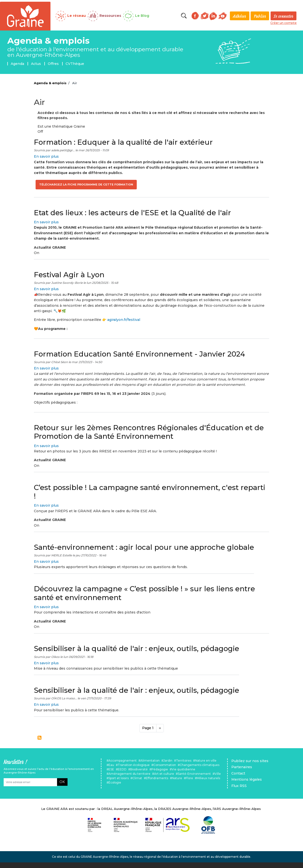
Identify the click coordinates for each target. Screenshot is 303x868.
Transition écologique (134, 765)
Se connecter (284, 16)
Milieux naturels (208, 778)
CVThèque (75, 64)
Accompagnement (123, 761)
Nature (177, 778)
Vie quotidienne (183, 769)
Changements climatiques (200, 765)
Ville (218, 774)
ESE (111, 769)
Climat (137, 778)
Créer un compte (283, 23)
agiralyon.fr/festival (124, 320)
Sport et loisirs (119, 778)
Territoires (184, 761)
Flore (189, 778)
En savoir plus (46, 156)
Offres (53, 64)
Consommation (165, 765)
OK (62, 782)
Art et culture (164, 774)
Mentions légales (247, 779)
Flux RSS (239, 786)
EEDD (122, 769)
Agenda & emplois (48, 41)
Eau (111, 765)
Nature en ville (206, 761)
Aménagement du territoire (129, 774)
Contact (238, 773)
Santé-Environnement (194, 774)
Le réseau (77, 16)
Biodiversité (139, 769)
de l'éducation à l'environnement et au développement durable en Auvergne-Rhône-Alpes (95, 52)
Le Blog (142, 16)
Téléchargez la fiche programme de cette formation (86, 184)
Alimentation (150, 761)
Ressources (110, 16)
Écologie (115, 782)
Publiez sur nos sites (250, 761)
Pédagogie (160, 769)
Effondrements (157, 778)
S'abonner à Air (39, 738)
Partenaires (242, 767)
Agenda (17, 64)
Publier (260, 16)
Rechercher (184, 16)
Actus (36, 64)
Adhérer (239, 16)
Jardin (168, 761)
